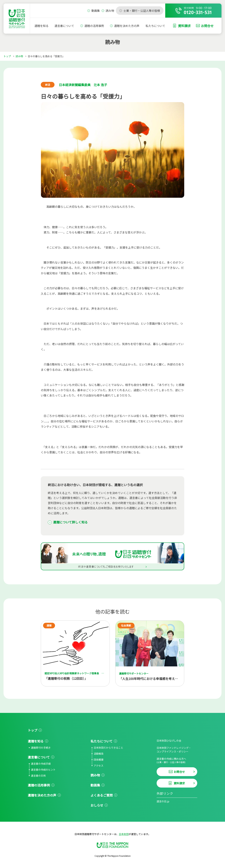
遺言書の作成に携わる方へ (177, 760)
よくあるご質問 (102, 795)
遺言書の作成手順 (41, 764)
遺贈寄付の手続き (41, 748)
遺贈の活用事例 (94, 26)
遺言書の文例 (38, 776)
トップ (7, 56)
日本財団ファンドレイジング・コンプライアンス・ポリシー (174, 750)
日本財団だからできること (108, 748)
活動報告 (99, 754)
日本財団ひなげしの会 (169, 741)
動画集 (95, 785)
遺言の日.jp (163, 801)
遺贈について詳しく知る (70, 522)
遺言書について (64, 26)
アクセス (99, 766)
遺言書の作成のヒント (43, 770)
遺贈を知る (41, 26)
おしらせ (97, 805)
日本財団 (124, 834)
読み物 (19, 56)
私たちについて (155, 26)
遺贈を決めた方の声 (127, 26)
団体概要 (99, 760)
